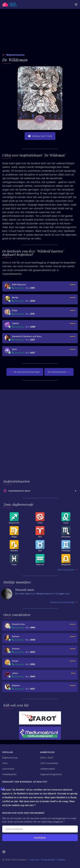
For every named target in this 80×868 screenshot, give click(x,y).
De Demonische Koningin (25, 372)
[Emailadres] (40, 829)
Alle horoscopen (68, 570)
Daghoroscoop (10, 758)
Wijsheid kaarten (15, 55)
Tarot (5, 763)
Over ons (34, 860)
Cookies (61, 860)
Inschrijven (40, 838)
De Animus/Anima (59, 372)
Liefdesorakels (48, 769)
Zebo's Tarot (47, 758)
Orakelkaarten (9, 774)
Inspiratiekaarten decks (40, 491)
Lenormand (8, 769)
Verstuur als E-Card (40, 136)
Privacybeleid (48, 860)
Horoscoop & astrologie (64, 602)
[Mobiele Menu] (76, 4)
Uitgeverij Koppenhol (51, 774)
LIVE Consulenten (49, 763)
